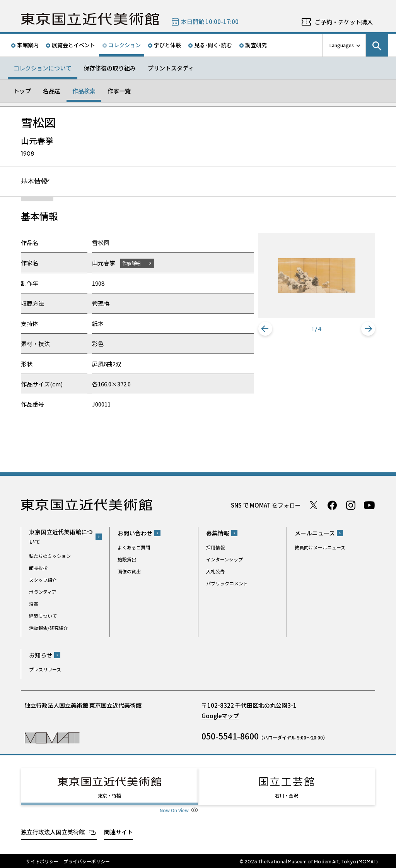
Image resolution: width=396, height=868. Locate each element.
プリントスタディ (171, 68)
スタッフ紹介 (43, 580)
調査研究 (256, 45)
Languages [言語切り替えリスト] (342, 45)
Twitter (314, 505)
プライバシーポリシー (87, 860)
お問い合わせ (135, 533)
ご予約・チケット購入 (344, 22)
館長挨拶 (38, 568)
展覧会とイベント (73, 45)
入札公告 (215, 572)
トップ (22, 91)
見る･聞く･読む (213, 45)
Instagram (351, 505)
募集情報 (218, 533)
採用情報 (215, 548)
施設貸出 (127, 560)
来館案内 (28, 45)
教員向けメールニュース (320, 548)
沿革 (34, 604)
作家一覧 (119, 91)
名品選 (52, 91)
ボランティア (43, 592)
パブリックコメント (227, 584)
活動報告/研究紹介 (49, 628)
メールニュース (315, 533)
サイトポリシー (42, 860)
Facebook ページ (332, 505)
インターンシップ (224, 560)
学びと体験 (167, 45)
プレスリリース (45, 670)
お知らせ (41, 655)
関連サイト (119, 830)
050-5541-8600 (230, 736)
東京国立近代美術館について (61, 537)
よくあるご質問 (134, 548)
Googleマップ (220, 716)
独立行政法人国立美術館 (53, 830)
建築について (43, 616)
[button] (265, 329)
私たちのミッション (50, 556)
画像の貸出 (129, 572)
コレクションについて (43, 68)
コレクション (125, 45)
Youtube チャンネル (369, 505)
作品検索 (84, 91)
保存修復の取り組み (110, 68)
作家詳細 (132, 263)
